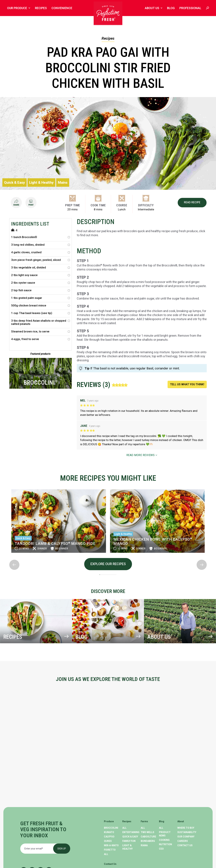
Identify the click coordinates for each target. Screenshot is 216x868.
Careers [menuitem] (183, 841)
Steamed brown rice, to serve (40, 332)
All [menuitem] (106, 854)
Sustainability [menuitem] (187, 832)
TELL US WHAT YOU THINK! (187, 384)
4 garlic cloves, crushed (40, 252)
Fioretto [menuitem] (110, 850)
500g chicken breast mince (40, 306)
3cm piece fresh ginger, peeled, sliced (40, 260)
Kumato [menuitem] (109, 832)
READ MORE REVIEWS (142, 455)
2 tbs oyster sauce (40, 283)
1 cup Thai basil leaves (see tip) (40, 313)
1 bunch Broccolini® (40, 237)
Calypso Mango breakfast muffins (53, 540)
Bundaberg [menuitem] (148, 841)
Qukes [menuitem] (108, 841)
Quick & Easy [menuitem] (130, 837)
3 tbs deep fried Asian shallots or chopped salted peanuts (40, 322)
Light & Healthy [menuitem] (127, 847)
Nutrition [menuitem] (165, 844)
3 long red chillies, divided (40, 245)
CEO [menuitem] (161, 849)
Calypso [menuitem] (109, 837)
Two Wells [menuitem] (147, 832)
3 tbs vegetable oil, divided (40, 268)
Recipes (108, 38)
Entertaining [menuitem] (131, 832)
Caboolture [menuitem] (148, 837)
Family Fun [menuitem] (129, 841)
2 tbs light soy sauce (40, 275)
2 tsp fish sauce (40, 290)
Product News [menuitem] (165, 834)
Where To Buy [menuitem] (186, 828)
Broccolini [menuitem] (111, 828)
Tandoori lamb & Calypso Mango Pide (154, 544)
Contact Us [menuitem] (185, 845)
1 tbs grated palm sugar (40, 298)
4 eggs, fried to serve (40, 339)
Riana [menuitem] (144, 845)
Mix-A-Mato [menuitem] (111, 845)
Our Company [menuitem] (186, 837)
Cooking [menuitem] (164, 840)
